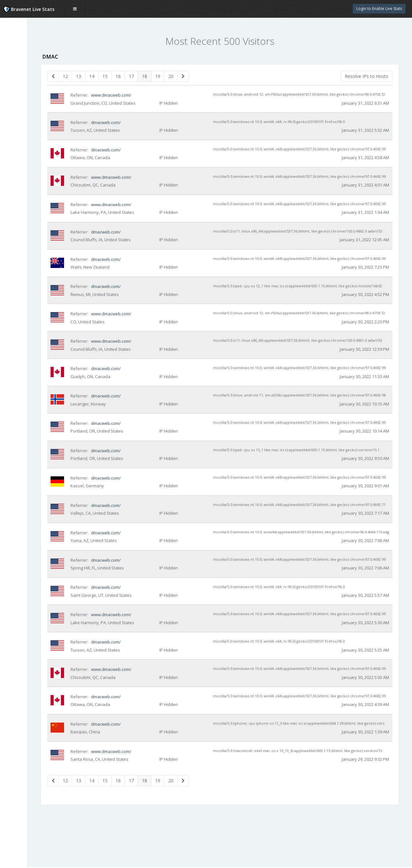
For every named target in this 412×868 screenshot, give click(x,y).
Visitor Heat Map (27, 85)
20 (208, 76)
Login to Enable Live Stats (379, 9)
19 (195, 76)
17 (168, 76)
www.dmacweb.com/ (148, 95)
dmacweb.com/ (143, 129)
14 (129, 76)
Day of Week (22, 110)
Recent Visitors (26, 72)
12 (102, 76)
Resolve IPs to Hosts (366, 76)
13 (116, 76)
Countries (19, 98)
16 (155, 76)
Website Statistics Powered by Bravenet (28, 172)
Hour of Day (22, 123)
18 (182, 76)
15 (142, 76)
